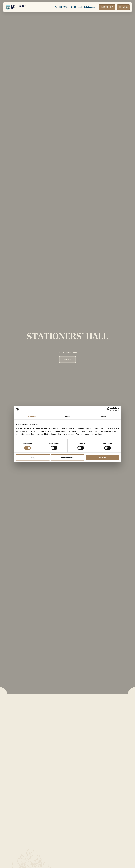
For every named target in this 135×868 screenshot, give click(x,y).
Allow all (102, 457)
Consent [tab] (32, 416)
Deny (33, 457)
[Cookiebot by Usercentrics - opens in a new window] (109, 409)
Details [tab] (68, 416)
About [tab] (103, 416)
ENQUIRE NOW (107, 7)
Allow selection (67, 457)
